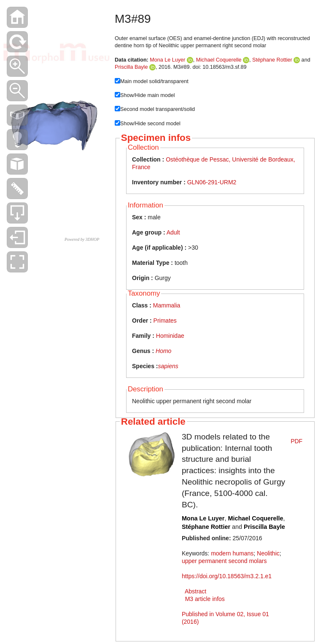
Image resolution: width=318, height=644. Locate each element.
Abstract (195, 591)
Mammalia (167, 305)
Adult (173, 232)
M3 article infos (205, 599)
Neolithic (268, 553)
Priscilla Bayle (131, 67)
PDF (296, 441)
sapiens (168, 366)
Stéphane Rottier (272, 60)
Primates (165, 321)
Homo (163, 351)
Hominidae (170, 336)
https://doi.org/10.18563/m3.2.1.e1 (227, 576)
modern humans (232, 553)
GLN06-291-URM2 (212, 182)
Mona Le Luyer (167, 60)
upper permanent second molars (224, 561)
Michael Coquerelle (219, 60)
